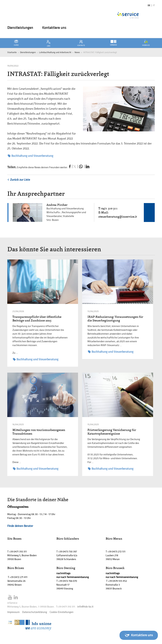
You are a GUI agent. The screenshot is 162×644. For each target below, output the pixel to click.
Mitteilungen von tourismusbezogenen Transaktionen (39, 432)
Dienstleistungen (20, 28)
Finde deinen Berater (20, 526)
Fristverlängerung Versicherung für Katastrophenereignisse (112, 432)
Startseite (12, 52)
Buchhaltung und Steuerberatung (30, 156)
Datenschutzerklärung (35, 612)
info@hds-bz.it (85, 607)
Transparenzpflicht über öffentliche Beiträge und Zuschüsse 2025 (37, 319)
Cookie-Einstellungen (61, 612)
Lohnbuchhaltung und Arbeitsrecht (55, 52)
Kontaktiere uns (54, 28)
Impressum (13, 612)
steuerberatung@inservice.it (118, 217)
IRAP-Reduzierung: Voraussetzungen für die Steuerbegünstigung (115, 319)
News (77, 52)
